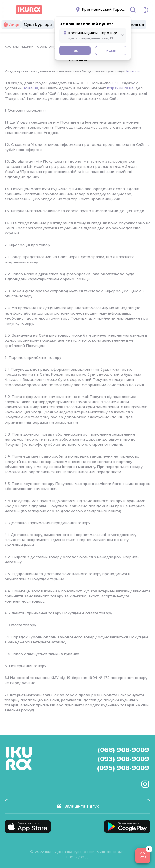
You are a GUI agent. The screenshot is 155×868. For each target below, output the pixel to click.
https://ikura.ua (120, 88)
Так (75, 50)
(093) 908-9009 (123, 759)
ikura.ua (133, 71)
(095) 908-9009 (123, 768)
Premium (137, 25)
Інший (111, 50)
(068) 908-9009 (123, 750)
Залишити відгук (82, 806)
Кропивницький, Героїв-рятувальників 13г (43, 47)
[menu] (8, 10)
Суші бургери (38, 25)
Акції (14, 25)
